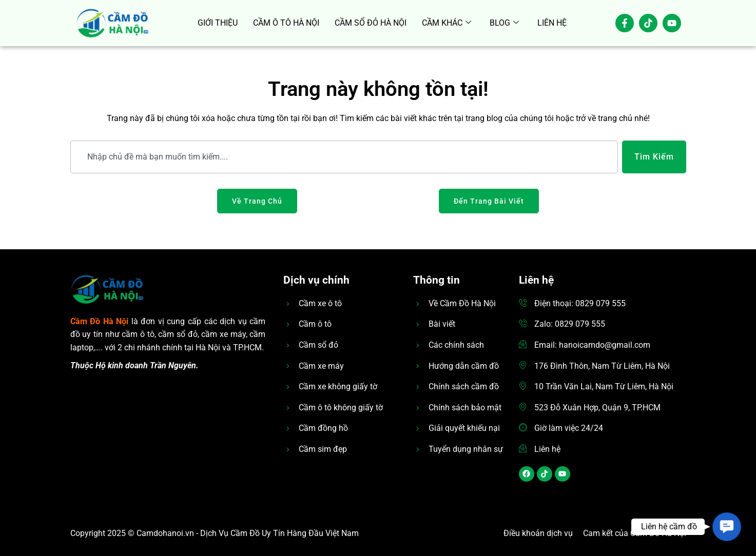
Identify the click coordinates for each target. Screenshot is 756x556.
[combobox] (344, 157)
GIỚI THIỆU (218, 23)
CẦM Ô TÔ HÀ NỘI (286, 23)
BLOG (504, 23)
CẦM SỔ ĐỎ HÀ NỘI (371, 23)
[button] (726, 527)
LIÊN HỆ (552, 23)
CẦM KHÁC (447, 23)
